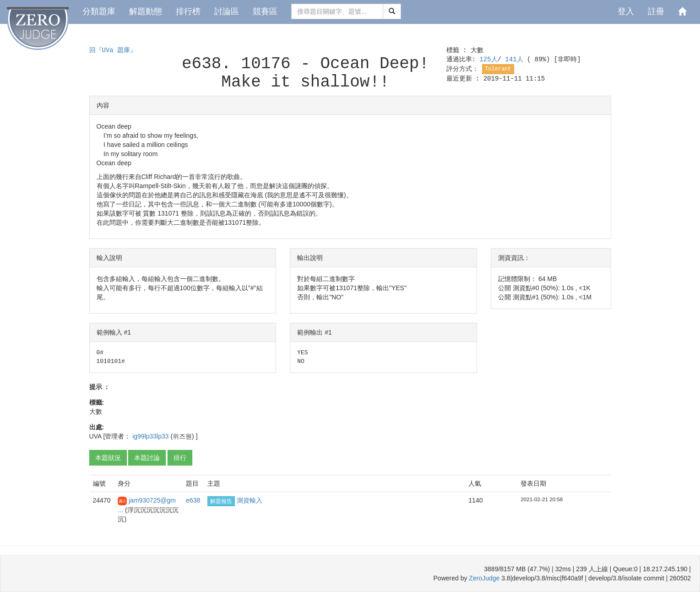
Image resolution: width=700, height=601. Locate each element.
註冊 (656, 11)
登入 (626, 11)
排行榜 (188, 11)
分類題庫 (99, 11)
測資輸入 (250, 500)
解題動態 (146, 11)
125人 (488, 60)
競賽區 (265, 11)
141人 (516, 60)
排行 (180, 458)
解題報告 (221, 501)
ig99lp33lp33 (151, 436)
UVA (95, 436)
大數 (477, 50)
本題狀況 (108, 458)
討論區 (227, 11)
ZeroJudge (484, 578)
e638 (193, 500)
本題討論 (147, 458)
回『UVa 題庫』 (113, 50)
